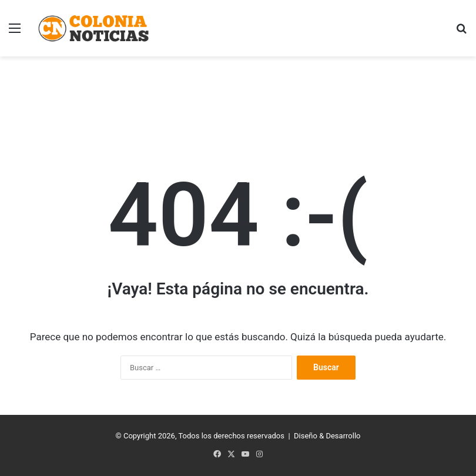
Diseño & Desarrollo (327, 436)
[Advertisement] (238, 95)
